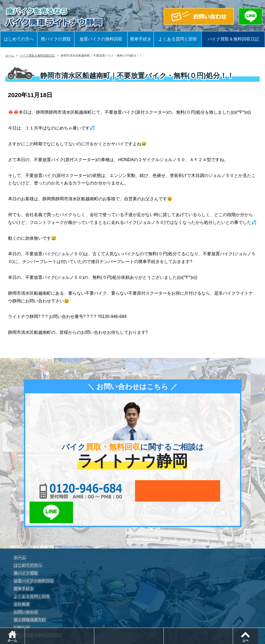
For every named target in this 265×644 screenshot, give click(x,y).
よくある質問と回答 (178, 39)
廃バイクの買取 (56, 39)
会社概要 (21, 583)
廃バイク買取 (25, 552)
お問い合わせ (25, 591)
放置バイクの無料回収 (101, 39)
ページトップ (265, 630)
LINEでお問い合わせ (219, 491)
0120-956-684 (71, 491)
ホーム (10, 55)
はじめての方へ (19, 39)
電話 (95, 630)
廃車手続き (141, 39)
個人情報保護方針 (28, 598)
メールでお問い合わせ (157, 491)
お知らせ (21, 606)
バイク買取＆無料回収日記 (233, 39)
